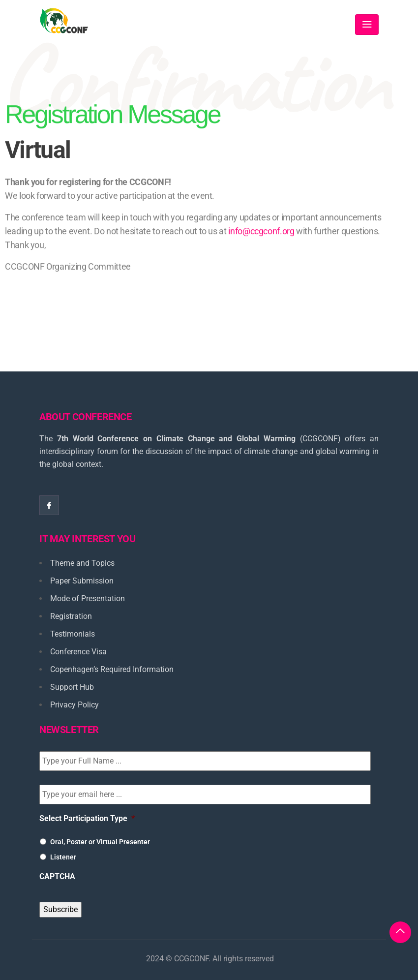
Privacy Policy (75, 705)
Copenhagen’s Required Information (112, 669)
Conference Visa (78, 652)
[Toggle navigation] (367, 25)
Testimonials (73, 634)
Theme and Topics (82, 563)
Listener (63, 857)
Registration (71, 616)
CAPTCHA (57, 876)
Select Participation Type (87, 818)
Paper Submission (82, 581)
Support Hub (72, 687)
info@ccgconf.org (261, 244)
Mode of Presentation (88, 598)
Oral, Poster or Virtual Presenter (100, 842)
